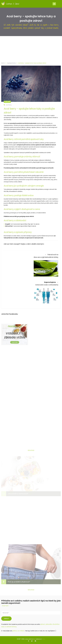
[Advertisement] (31, 50)
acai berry (8, 105)
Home (3, 63)
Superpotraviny (11, 63)
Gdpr (44, 639)
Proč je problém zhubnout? (19, 582)
